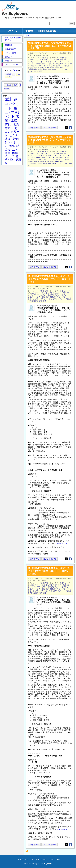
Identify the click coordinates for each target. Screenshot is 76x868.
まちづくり (50, 293)
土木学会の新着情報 (47, 31)
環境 (33, 60)
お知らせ (63, 58)
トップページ (11, 31)
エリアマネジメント (56, 66)
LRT (32, 64)
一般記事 (9, 61)
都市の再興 (54, 297)
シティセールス (54, 70)
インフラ (44, 62)
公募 (15, 128)
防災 (49, 60)
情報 (46, 60)
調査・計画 (12, 139)
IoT (48, 68)
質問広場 (9, 45)
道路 (12, 146)
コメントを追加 (50, 128)
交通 (53, 60)
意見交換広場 (11, 49)
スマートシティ (40, 64)
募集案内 (9, 57)
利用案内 (29, 31)
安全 (36, 68)
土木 (15, 149)
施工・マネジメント (13, 112)
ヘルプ (52, 859)
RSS (59, 859)
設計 (8, 99)
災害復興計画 (43, 70)
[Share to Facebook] (70, 128)
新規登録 (10, 74)
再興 (61, 60)
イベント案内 (43, 58)
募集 (7, 153)
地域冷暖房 (42, 68)
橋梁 (15, 153)
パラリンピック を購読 (27, 852)
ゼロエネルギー (36, 72)
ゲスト (14, 70)
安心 (32, 68)
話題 (16, 85)
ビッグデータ (55, 68)
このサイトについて (39, 859)
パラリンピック (43, 66)
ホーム (29, 36)
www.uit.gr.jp (62, 543)
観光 (49, 62)
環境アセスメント (63, 64)
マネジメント (35, 62)
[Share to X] (66, 128)
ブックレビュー (11, 65)
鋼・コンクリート (13, 104)
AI (61, 68)
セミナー (15, 135)
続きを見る (34, 128)
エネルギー (39, 60)
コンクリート (51, 64)
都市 (57, 60)
